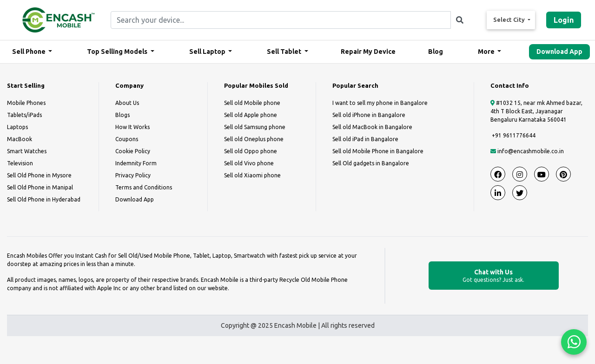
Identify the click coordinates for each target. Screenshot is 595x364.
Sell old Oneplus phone (254, 139)
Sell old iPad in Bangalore (365, 139)
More (487, 52)
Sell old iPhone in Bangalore (369, 115)
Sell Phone (30, 52)
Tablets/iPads (24, 115)
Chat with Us (494, 276)
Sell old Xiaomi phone (252, 175)
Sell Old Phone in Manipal (40, 187)
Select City (510, 19)
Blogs (122, 115)
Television (20, 163)
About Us (127, 103)
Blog (436, 52)
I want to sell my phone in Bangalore (380, 103)
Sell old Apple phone (251, 115)
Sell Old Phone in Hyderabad (44, 199)
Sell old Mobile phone (252, 103)
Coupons (127, 139)
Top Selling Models (118, 52)
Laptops (17, 127)
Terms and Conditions (144, 187)
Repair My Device (368, 52)
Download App (559, 52)
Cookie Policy (133, 151)
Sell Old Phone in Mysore (39, 175)
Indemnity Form (136, 163)
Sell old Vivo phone (249, 163)
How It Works (132, 127)
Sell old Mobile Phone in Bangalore (378, 151)
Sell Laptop (208, 52)
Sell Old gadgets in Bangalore (371, 163)
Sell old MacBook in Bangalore (372, 127)
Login (564, 20)
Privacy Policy (133, 175)
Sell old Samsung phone (255, 127)
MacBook (20, 139)
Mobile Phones (26, 103)
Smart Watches (27, 151)
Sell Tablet (285, 52)
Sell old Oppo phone (251, 151)
